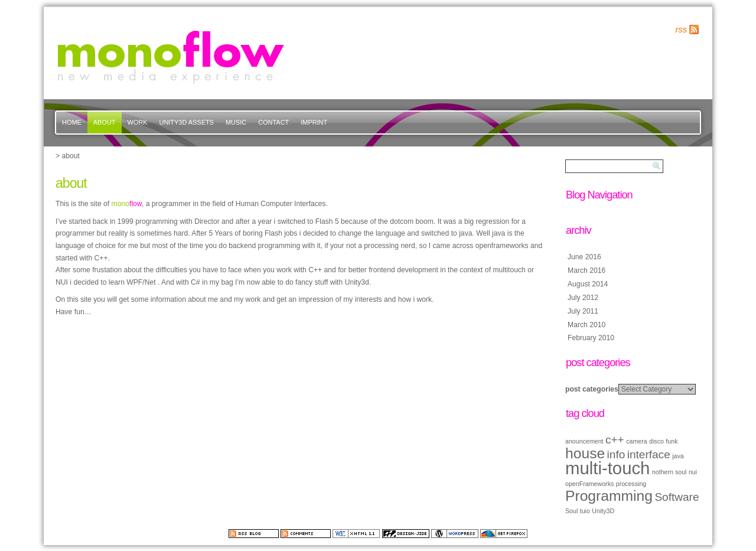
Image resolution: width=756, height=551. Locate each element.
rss (681, 30)
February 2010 (591, 338)
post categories (592, 389)
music (236, 122)
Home (72, 122)
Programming (609, 496)
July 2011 (583, 311)
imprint (314, 122)
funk (672, 441)
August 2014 (588, 284)
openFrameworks (589, 484)
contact (273, 122)
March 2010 (586, 325)
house (585, 453)
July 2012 (583, 298)
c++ (615, 440)
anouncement (584, 441)
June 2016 (584, 257)
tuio (585, 511)
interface (649, 454)
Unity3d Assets (187, 122)
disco (656, 441)
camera (637, 441)
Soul (571, 511)
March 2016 (586, 270)
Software (677, 497)
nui (693, 472)
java (678, 456)
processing (631, 484)
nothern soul (669, 472)
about (105, 122)
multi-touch (607, 468)
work (138, 122)
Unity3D (603, 511)
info (616, 454)
